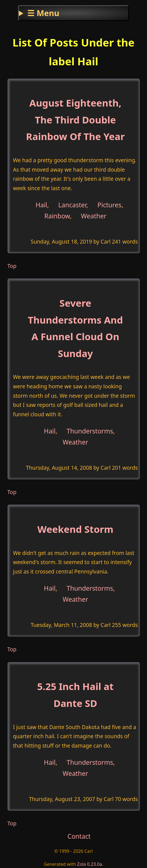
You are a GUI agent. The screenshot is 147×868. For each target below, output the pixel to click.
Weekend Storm (75, 529)
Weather (94, 216)
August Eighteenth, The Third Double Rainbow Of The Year (75, 120)
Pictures (109, 205)
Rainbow (57, 216)
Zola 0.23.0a (90, 864)
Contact (79, 836)
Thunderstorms (90, 431)
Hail (41, 205)
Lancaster (72, 205)
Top (12, 266)
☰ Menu (43, 13)
